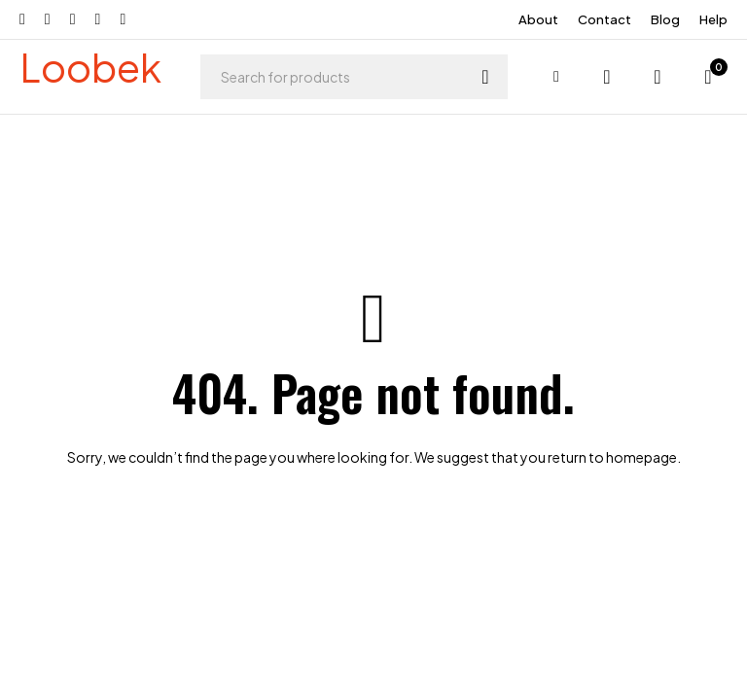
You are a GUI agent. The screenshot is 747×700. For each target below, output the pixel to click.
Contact (605, 19)
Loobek (90, 67)
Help (713, 19)
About (538, 19)
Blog (665, 19)
